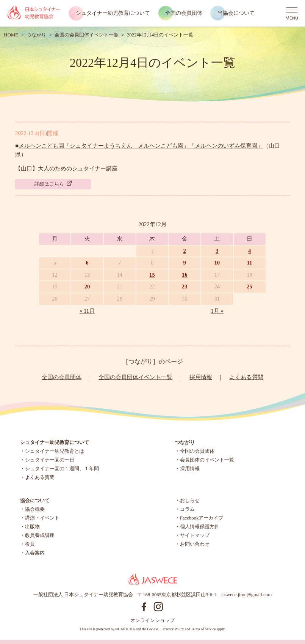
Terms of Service (203, 629)
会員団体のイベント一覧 (207, 460)
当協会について (236, 13)
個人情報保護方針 (200, 527)
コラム (187, 509)
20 (87, 287)
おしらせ (190, 501)
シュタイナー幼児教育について (113, 13)
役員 (30, 544)
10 (217, 263)
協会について (35, 501)
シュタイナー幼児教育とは (55, 451)
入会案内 (35, 553)
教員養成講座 (40, 535)
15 (152, 275)
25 (249, 287)
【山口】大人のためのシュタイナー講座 (66, 168)
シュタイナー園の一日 (50, 460)
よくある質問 (246, 377)
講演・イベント (42, 518)
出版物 (32, 527)
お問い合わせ (195, 544)
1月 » (217, 311)
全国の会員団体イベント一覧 (87, 35)
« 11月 (87, 311)
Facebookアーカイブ (202, 518)
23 (185, 287)
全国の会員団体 (184, 13)
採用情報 (201, 377)
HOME (11, 35)
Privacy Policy (173, 629)
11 (250, 263)
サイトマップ (195, 535)
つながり (36, 35)
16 (185, 275)
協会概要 (35, 509)
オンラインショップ (152, 620)
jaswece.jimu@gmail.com (246, 595)
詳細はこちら (53, 184)
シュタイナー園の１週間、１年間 (62, 469)
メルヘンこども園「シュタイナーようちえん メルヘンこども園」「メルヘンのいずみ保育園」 (141, 146)
